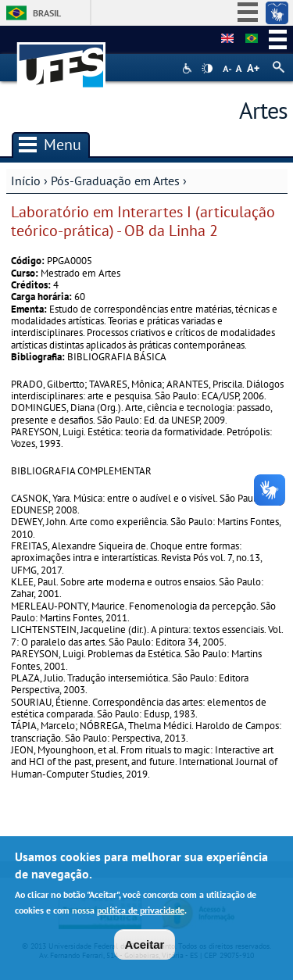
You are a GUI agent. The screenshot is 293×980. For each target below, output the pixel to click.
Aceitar (145, 948)
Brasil (47, 13)
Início (26, 181)
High (207, 69)
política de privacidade (141, 914)
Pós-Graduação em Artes (115, 181)
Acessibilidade (189, 68)
